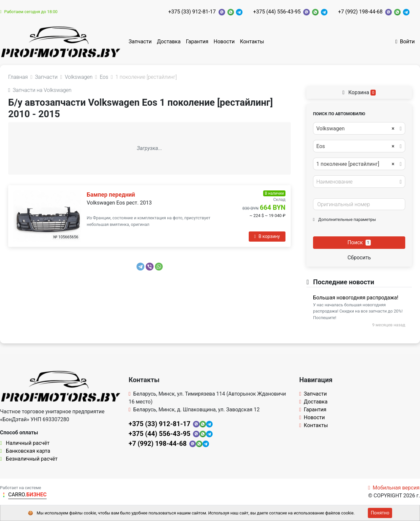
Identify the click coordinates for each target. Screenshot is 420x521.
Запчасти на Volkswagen (40, 90)
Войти (405, 42)
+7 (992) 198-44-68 (360, 12)
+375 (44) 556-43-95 (277, 12)
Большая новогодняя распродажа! (356, 298)
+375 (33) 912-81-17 (192, 12)
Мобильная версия (394, 488)
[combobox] (359, 128)
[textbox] (357, 182)
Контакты (252, 42)
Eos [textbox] (355, 146)
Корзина (359, 92)
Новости (224, 42)
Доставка (169, 42)
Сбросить (359, 258)
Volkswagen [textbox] (355, 129)
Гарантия (197, 42)
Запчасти (140, 42)
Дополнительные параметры (345, 219)
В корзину (267, 236)
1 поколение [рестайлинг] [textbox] (355, 164)
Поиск (359, 242)
